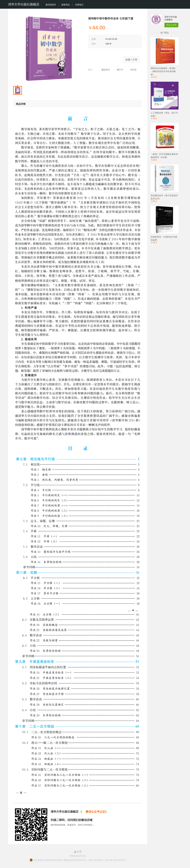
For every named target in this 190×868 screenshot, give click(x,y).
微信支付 (104, 70)
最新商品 (66, 5)
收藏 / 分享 (131, 60)
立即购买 (104, 59)
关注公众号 (171, 25)
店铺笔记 (79, 5)
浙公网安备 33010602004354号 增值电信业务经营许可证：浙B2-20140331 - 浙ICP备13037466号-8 (80, 860)
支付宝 (132, 70)
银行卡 (118, 70)
